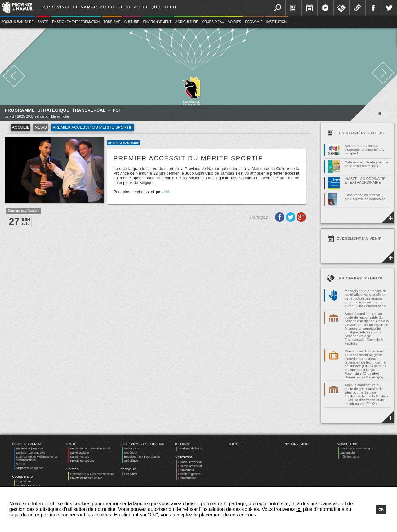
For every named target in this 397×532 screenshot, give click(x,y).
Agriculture (187, 22)
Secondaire (132, 448)
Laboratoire (348, 452)
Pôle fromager (350, 456)
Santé (43, 22)
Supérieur (131, 452)
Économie (254, 22)
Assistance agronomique (357, 448)
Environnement (157, 22)
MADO (21, 464)
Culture (132, 22)
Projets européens (82, 460)
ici (167, 192)
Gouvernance (187, 478)
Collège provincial (190, 466)
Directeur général (190, 474)
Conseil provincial (190, 462)
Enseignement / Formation (76, 22)
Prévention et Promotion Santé (90, 448)
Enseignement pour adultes (142, 456)
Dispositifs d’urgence (30, 468)
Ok (381, 509)
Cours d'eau (213, 22)
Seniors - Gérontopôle (31, 452)
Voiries (234, 22)
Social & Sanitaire (124, 143)
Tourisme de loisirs (191, 448)
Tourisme (112, 22)
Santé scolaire (80, 452)
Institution (277, 22)
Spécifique (131, 460)
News (41, 127)
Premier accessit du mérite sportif (92, 127)
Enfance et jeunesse (30, 448)
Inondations (24, 481)
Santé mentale (80, 456)
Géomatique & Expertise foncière (92, 474)
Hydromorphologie (28, 485)
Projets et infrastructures (86, 478)
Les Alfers (131, 474)
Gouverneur (186, 470)
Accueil (20, 127)
